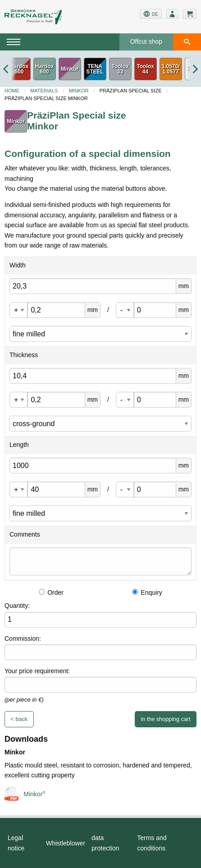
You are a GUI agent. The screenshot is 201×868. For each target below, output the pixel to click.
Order (51, 592)
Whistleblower (66, 843)
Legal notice (16, 843)
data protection (105, 843)
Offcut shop (146, 41)
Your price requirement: (37, 671)
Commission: (23, 638)
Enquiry (147, 592)
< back (19, 719)
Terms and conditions (152, 843)
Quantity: (17, 606)
